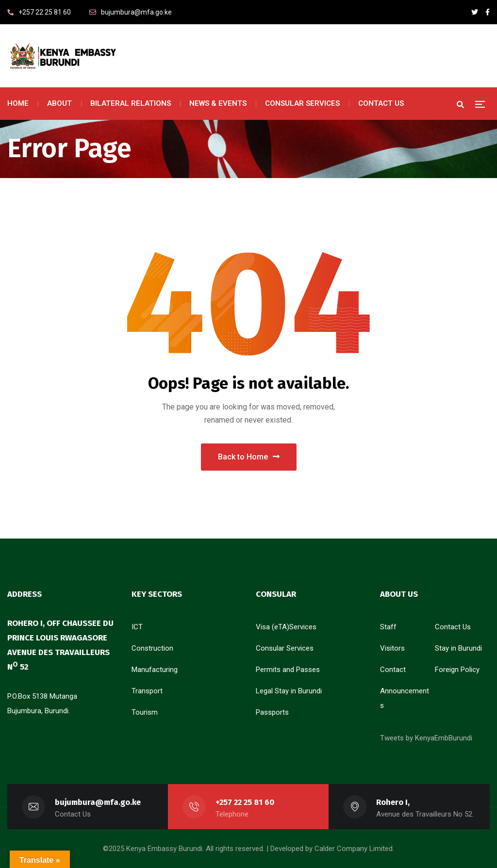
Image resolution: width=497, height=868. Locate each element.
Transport (147, 691)
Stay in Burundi (458, 648)
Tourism (145, 712)
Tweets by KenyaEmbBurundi (426, 738)
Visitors (392, 648)
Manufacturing (155, 670)
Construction (152, 648)
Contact (393, 670)
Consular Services (285, 648)
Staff (388, 627)
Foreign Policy (457, 670)
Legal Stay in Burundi (289, 691)
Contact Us (453, 627)
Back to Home (249, 457)
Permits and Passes (288, 670)
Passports (272, 712)
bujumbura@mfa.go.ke (98, 802)
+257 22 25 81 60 (245, 802)
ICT (137, 627)
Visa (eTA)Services (286, 627)
